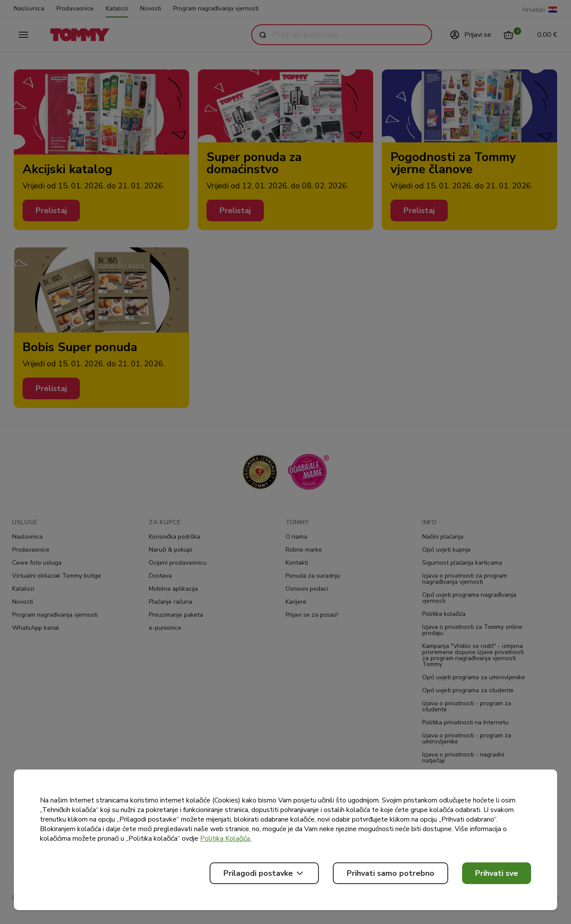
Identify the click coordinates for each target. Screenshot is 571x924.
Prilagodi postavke (264, 873)
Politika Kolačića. (226, 839)
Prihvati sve (497, 873)
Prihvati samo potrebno (391, 873)
